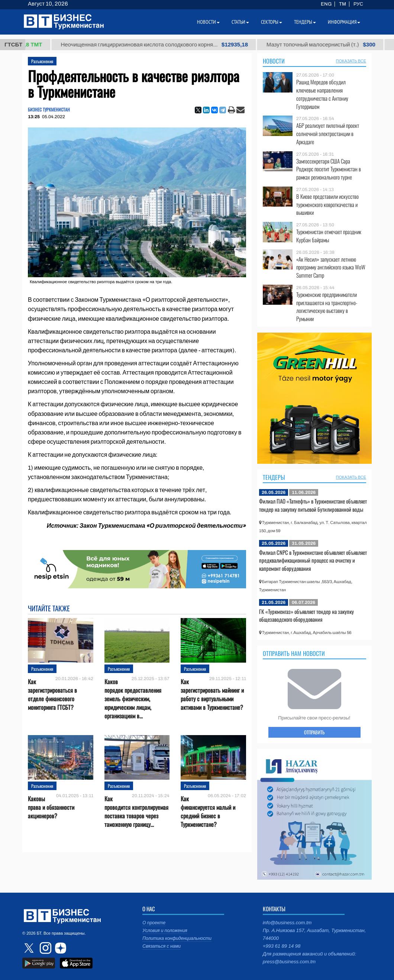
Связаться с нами (162, 946)
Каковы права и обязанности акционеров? (51, 807)
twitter (30, 948)
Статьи (240, 22)
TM (343, 4)
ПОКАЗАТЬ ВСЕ (351, 61)
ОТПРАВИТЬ (314, 732)
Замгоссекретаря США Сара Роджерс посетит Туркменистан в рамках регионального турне (329, 169)
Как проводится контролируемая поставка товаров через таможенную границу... (136, 812)
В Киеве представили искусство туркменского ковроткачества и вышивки (327, 205)
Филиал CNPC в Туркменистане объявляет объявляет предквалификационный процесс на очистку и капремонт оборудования (313, 560)
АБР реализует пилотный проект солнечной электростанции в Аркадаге (328, 134)
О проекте (154, 923)
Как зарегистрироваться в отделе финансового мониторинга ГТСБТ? (52, 695)
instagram (45, 948)
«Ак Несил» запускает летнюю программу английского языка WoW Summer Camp (331, 267)
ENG (326, 4)
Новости (274, 61)
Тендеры (274, 477)
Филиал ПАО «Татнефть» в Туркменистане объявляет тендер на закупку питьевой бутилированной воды (313, 505)
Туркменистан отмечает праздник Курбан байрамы (329, 236)
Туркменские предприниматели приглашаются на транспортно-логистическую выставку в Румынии (327, 307)
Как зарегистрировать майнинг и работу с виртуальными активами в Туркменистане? (212, 695)
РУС (358, 4)
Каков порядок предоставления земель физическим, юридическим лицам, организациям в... (133, 699)
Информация (344, 22)
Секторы (272, 22)
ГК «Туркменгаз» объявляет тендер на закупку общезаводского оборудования (306, 615)
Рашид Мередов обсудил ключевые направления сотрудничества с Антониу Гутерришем (322, 94)
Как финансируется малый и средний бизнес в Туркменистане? (208, 812)
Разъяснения (42, 61)
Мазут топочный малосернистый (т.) (333, 45)
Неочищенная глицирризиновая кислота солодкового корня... (167, 45)
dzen (59, 948)
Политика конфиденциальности (177, 938)
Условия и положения (165, 931)
